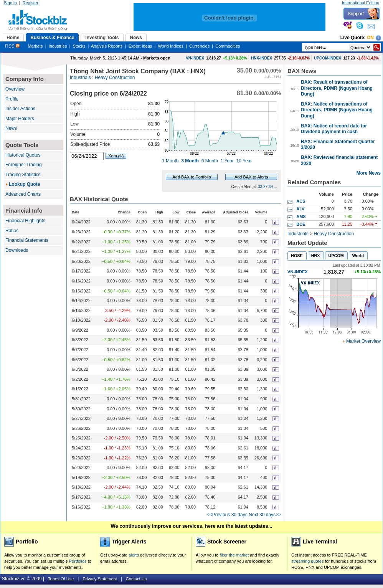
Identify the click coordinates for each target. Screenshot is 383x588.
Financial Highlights (25, 221)
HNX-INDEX (262, 58)
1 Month (170, 161)
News (11, 128)
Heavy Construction (115, 78)
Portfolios (78, 561)
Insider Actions (20, 109)
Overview (15, 89)
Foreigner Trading (24, 165)
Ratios (12, 231)
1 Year (227, 161)
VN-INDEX (195, 58)
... (276, 187)
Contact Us (136, 579)
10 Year (244, 161)
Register (31, 3)
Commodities (228, 46)
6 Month (210, 161)
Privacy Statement (100, 579)
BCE (301, 224)
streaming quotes (307, 561)
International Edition (361, 3)
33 (260, 187)
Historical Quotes (23, 155)
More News (369, 173)
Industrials (80, 78)
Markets (35, 46)
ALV (300, 209)
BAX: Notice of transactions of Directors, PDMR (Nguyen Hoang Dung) (337, 110)
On (370, 38)
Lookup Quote (24, 184)
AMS (301, 216)
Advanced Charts (23, 194)
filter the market (234, 555)
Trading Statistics (23, 175)
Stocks (79, 46)
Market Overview (363, 341)
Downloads (17, 250)
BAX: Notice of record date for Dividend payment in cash (334, 129)
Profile (12, 99)
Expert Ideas (140, 46)
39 (271, 187)
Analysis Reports (107, 46)
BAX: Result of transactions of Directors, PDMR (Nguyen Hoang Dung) (337, 88)
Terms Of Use (61, 579)
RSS (12, 46)
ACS (301, 201)
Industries (58, 46)
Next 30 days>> (265, 515)
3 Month (190, 161)
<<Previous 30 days (227, 515)
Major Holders (20, 119)
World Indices (170, 46)
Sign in (10, 3)
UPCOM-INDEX (328, 58)
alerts (134, 555)
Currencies (199, 46)
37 (265, 187)
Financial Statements (27, 240)
